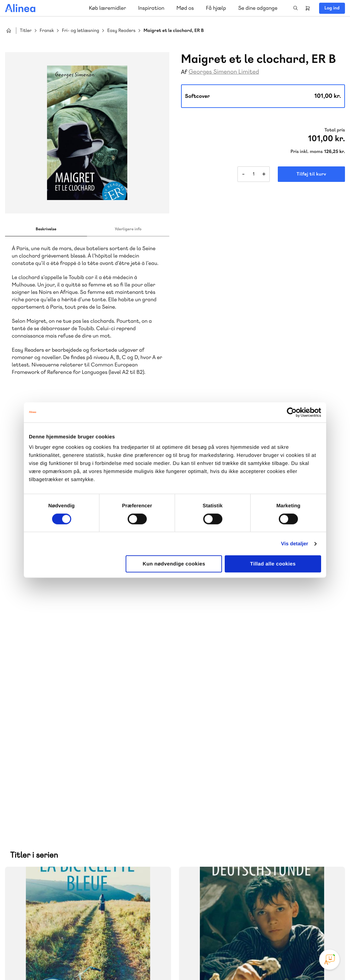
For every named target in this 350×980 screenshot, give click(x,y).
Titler (26, 31)
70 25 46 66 (224, 734)
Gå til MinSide (213, 828)
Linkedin (330, 930)
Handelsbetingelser (284, 961)
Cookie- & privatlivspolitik (236, 961)
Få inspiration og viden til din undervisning (244, 784)
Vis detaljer (295, 543)
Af (184, 72)
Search (296, 8)
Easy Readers (121, 31)
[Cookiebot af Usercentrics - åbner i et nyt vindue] (292, 412)
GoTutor (100, 785)
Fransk (47, 31)
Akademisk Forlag (49, 785)
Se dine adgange (258, 8)
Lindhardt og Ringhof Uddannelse (88, 776)
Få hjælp (216, 8)
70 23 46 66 (46, 850)
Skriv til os (222, 749)
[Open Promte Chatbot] (330, 959)
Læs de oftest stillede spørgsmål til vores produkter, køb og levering (80, 904)
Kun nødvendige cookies (174, 564)
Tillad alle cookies (273, 564)
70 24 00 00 (224, 891)
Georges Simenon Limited (224, 72)
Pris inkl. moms (307, 152)
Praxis (80, 785)
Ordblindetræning (58, 793)
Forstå (97, 793)
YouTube (314, 930)
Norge (25, 793)
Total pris (335, 130)
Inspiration (151, 8)
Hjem (9, 31)
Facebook (298, 930)
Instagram (281, 930)
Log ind (332, 8)
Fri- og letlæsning (80, 31)
